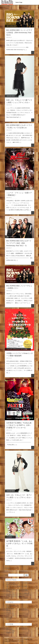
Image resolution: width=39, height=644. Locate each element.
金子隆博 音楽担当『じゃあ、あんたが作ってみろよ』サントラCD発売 (19, 544)
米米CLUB (9, 619)
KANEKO (9, 537)
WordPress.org (10, 633)
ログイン (9, 627)
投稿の (9, 629)
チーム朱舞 (24, 349)
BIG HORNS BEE (12, 26)
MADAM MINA (11, 96)
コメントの (10, 631)
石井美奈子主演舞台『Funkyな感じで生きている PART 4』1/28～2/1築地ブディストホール (19, 425)
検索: (7, 575)
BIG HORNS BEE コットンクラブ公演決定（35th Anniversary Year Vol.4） (19, 33)
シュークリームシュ (11, 614)
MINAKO (9, 419)
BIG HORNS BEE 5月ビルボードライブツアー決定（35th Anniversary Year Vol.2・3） (19, 243)
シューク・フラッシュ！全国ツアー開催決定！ (18, 593)
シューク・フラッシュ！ (14, 189)
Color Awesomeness (18, 639)
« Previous (7, 568)
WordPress (21, 641)
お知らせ (9, 612)
